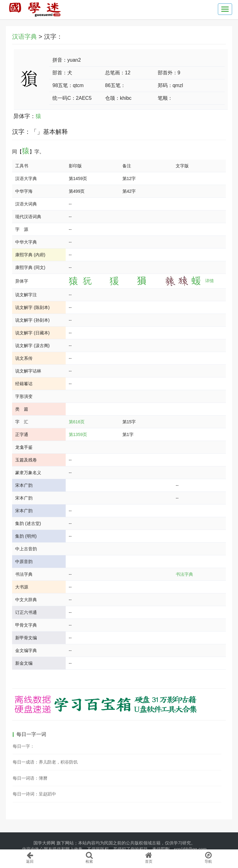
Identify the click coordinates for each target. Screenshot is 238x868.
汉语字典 (24, 37)
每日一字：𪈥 (24, 746)
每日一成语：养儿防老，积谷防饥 (45, 762)
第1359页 (78, 434)
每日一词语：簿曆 (30, 778)
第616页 (77, 422)
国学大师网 (44, 843)
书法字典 (184, 574)
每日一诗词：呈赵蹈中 (34, 794)
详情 (209, 281)
